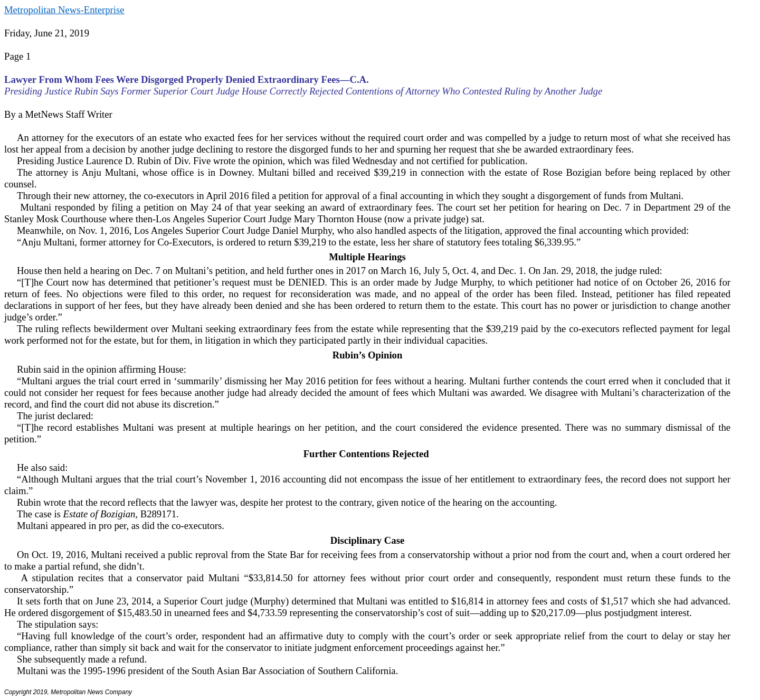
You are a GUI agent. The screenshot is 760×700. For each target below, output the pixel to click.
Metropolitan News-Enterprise (64, 10)
